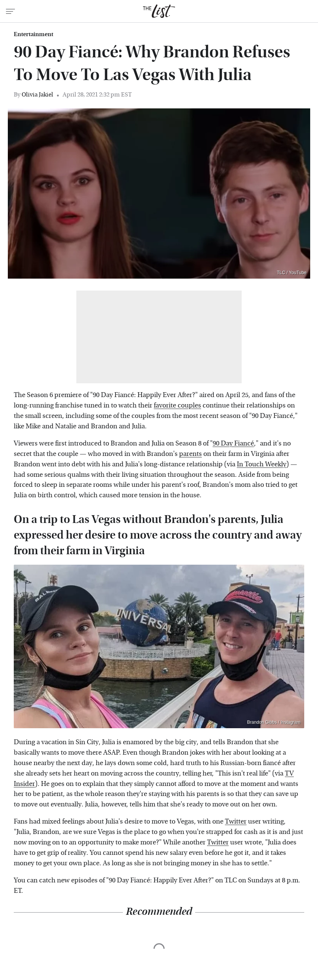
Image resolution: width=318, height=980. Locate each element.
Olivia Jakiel (37, 94)
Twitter (236, 822)
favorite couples (177, 405)
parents (190, 454)
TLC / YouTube (292, 273)
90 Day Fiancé (233, 443)
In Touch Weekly (262, 464)
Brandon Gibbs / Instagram (274, 722)
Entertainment (34, 34)
